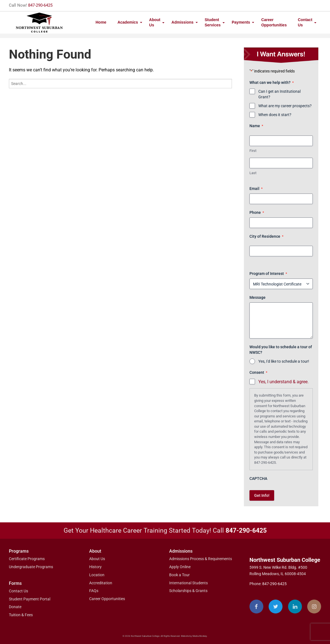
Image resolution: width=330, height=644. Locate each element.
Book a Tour (179, 575)
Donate (15, 607)
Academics (128, 22)
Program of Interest (268, 274)
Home (101, 22)
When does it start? (275, 115)
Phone (257, 213)
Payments (241, 22)
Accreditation (101, 583)
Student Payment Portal (30, 599)
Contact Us (305, 22)
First (253, 151)
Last (253, 173)
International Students (188, 583)
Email (256, 189)
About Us (155, 22)
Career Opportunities (274, 22)
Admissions (182, 22)
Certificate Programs (27, 559)
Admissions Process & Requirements (201, 559)
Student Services (213, 22)
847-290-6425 (40, 5)
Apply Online (180, 567)
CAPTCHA (258, 478)
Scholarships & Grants (188, 591)
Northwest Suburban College (285, 560)
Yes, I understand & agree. (283, 382)
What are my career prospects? (285, 106)
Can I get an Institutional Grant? (279, 94)
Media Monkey (200, 636)
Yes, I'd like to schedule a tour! (284, 361)
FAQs (94, 591)
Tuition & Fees (21, 615)
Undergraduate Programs (31, 567)
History (95, 567)
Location (97, 575)
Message (257, 297)
